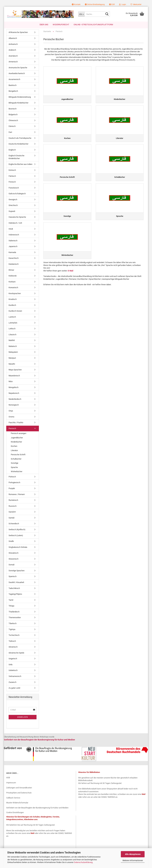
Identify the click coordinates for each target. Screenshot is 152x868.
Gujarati (12, 212)
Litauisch (12, 335)
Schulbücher (16, 459)
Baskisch (13, 86)
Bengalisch (13, 92)
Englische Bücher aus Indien (20, 165)
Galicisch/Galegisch (17, 194)
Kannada (12, 253)
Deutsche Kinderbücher (18, 144)
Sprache (14, 468)
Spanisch (13, 577)
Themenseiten (15, 618)
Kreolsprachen (15, 294)
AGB (8, 778)
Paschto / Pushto (16, 423)
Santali (12, 518)
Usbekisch (13, 671)
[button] (112, 4)
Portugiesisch (14, 483)
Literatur (14, 451)
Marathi (12, 364)
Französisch (14, 188)
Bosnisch (13, 109)
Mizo (11, 382)
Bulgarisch (13, 115)
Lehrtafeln (13, 323)
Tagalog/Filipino (15, 595)
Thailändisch (14, 612)
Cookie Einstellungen (15, 813)
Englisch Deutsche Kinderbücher (16, 158)
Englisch (12, 150)
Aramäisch (13, 56)
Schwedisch (14, 524)
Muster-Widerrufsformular (17, 803)
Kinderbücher (16, 442)
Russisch (13, 506)
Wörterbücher (17, 472)
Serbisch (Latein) (16, 536)
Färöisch (12, 176)
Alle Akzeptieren (133, 854)
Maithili (12, 341)
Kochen (14, 447)
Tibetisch (13, 624)
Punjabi (12, 489)
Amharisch (13, 45)
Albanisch (13, 39)
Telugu (11, 606)
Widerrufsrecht (61, 25)
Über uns (44, 25)
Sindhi (11, 542)
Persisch (12, 429)
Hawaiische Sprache (17, 218)
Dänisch (12, 127)
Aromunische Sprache (18, 68)
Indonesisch (14, 235)
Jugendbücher (17, 438)
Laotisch (12, 317)
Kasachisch (14, 259)
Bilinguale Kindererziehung (20, 97)
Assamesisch (14, 80)
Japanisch (13, 247)
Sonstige (15, 464)
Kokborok (13, 276)
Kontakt (76, 4)
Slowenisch (14, 559)
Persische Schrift (18, 455)
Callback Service (13, 798)
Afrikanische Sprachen (18, 33)
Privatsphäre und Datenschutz (19, 793)
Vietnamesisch (15, 677)
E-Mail (71, 273)
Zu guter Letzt (14, 689)
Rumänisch (13, 501)
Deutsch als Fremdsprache (20, 139)
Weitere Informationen (133, 860)
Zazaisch (12, 683)
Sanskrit (12, 512)
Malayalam (13, 353)
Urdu (11, 665)
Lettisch (12, 329)
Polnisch (12, 477)
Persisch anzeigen (19, 434)
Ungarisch (13, 659)
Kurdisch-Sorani (15, 312)
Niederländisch (15, 400)
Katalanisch (14, 265)
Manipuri (12, 359)
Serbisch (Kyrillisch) (17, 530)
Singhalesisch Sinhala (18, 548)
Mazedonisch (14, 376)
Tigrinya (12, 630)
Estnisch (12, 171)
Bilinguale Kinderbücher (18, 103)
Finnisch (12, 182)
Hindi (11, 229)
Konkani (12, 282)
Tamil (11, 600)
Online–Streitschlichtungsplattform (93, 25)
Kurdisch (12, 306)
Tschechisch (14, 636)
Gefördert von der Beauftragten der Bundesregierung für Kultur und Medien (37, 808)
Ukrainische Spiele (16, 653)
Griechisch (13, 206)
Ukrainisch (13, 647)
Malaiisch (13, 347)
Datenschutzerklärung (83, 862)
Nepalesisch (14, 394)
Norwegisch (14, 405)
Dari (10, 133)
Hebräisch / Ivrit (15, 224)
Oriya (11, 411)
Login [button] (123, 4)
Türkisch (12, 642)
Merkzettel (136, 4)
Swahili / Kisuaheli (16, 583)
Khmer (11, 270)
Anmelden (23, 718)
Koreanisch (13, 288)
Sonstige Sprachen (17, 571)
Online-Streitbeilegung (95, 4)
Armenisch (13, 62)
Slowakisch (14, 554)
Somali (12, 565)
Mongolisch (14, 388)
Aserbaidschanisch (17, 74)
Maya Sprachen (15, 370)
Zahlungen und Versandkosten (19, 788)
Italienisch (13, 241)
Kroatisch (13, 300)
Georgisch (13, 200)
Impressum (11, 783)
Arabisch (12, 51)
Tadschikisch (14, 589)
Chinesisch (13, 121)
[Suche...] (81, 14)
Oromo (11, 417)
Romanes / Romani (17, 495)
